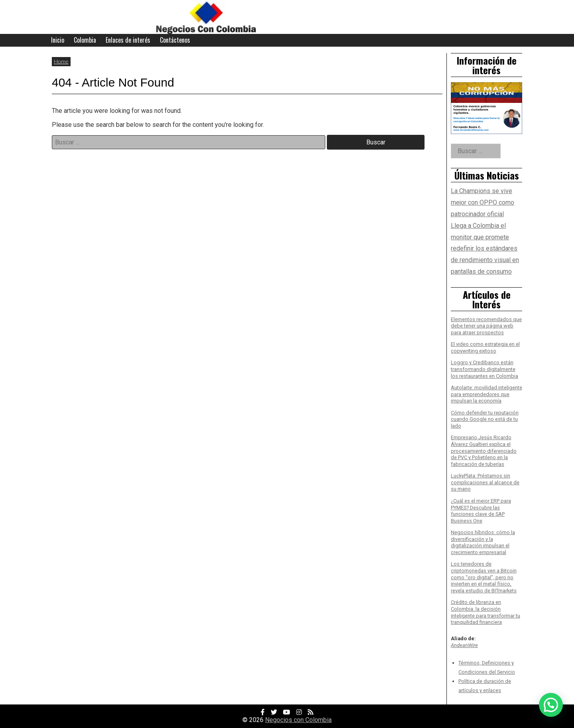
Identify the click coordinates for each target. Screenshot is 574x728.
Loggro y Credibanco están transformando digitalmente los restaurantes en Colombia (485, 369)
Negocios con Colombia (298, 720)
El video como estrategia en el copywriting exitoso (485, 347)
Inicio (58, 40)
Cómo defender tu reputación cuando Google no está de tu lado (485, 419)
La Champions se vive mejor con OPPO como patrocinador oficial (483, 202)
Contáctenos (175, 40)
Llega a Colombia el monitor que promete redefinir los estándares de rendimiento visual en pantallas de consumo (485, 249)
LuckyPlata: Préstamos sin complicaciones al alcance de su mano (485, 482)
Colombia (85, 40)
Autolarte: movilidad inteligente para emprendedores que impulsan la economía (487, 394)
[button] (551, 705)
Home (61, 61)
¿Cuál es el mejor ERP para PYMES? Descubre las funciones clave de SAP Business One (481, 511)
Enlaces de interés (128, 40)
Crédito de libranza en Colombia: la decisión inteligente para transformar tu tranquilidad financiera (486, 612)
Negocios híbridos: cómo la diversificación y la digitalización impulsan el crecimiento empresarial (483, 542)
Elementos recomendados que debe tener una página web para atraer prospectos (486, 326)
